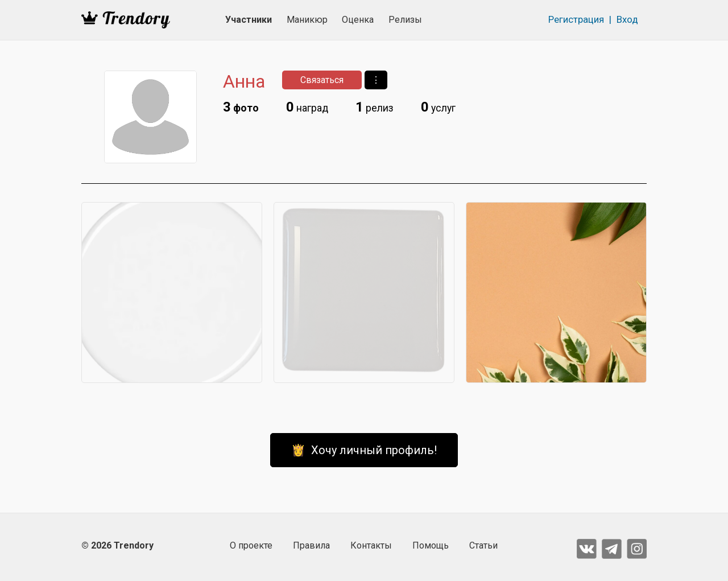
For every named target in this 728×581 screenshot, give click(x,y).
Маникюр (307, 20)
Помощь (431, 545)
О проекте (251, 545)
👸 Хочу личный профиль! (364, 450)
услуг (438, 107)
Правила (311, 545)
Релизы (405, 20)
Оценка (358, 20)
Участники (249, 20)
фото (241, 107)
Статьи (483, 545)
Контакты (371, 545)
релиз (375, 107)
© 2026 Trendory (117, 545)
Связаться (322, 80)
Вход (627, 19)
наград (307, 107)
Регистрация (576, 19)
